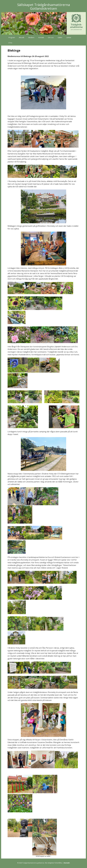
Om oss (51, 37)
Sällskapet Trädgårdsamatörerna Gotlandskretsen (44, 7)
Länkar (69, 37)
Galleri (60, 37)
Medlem (31, 37)
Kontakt (41, 37)
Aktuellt (22, 37)
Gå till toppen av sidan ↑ (43, 856)
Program (12, 37)
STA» (10, 43)
